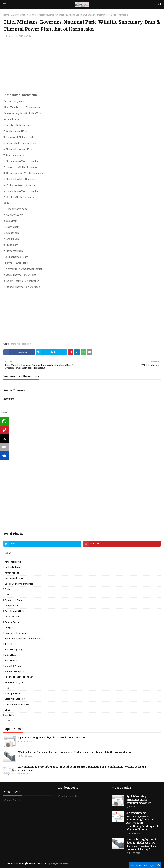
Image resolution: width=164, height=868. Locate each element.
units (7, 710)
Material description (15, 671)
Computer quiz (12, 606)
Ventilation (10, 715)
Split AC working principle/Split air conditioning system (52, 738)
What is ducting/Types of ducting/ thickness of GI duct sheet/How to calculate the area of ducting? (76, 752)
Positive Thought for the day (19, 677)
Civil (7, 595)
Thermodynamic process (17, 704)
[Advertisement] (82, 67)
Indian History (12, 655)
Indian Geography (13, 650)
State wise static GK (20, 15)
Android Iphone (12, 567)
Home (6, 15)
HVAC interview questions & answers (23, 639)
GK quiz (9, 628)
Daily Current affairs (15, 611)
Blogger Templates (59, 863)
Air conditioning (13, 562)
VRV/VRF (9, 721)
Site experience (12, 693)
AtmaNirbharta (12, 573)
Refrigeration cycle (14, 682)
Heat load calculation (16, 633)
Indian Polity (11, 660)
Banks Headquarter (14, 578)
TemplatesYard (28, 863)
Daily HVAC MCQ (13, 617)
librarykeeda (12, 36)
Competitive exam (14, 600)
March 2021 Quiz (13, 666)
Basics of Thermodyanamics (19, 584)
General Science (13, 622)
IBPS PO (9, 644)
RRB (7, 688)
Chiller (8, 589)
